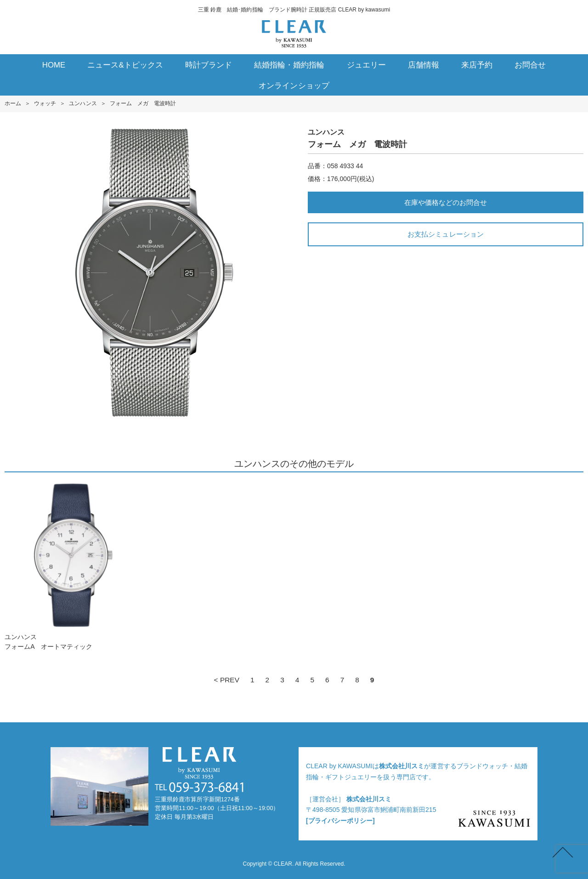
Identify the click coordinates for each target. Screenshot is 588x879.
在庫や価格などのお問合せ (446, 202)
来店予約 (477, 65)
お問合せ (530, 65)
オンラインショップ (294, 86)
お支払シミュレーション (445, 234)
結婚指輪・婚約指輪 (289, 65)
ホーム (13, 103)
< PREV (227, 680)
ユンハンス (83, 103)
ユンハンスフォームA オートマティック (71, 566)
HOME (54, 65)
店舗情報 (424, 65)
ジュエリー (366, 65)
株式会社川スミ (401, 766)
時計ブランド (209, 65)
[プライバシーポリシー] (340, 821)
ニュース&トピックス (125, 65)
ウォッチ (45, 103)
